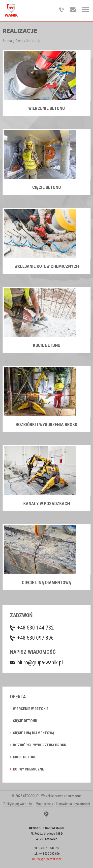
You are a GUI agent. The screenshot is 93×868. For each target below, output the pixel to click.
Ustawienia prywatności (73, 804)
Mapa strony (44, 804)
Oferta (18, 697)
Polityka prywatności (18, 804)
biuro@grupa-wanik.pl (40, 662)
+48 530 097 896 (36, 638)
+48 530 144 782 (36, 628)
